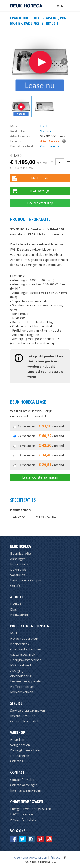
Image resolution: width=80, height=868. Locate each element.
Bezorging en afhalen (26, 750)
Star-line (46, 131)
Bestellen (17, 739)
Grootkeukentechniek (26, 649)
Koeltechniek (20, 644)
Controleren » (49, 146)
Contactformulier (23, 780)
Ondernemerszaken (27, 802)
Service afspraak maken (28, 710)
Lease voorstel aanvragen (40, 477)
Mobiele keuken (22, 692)
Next (64, 62)
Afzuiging (17, 670)
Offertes (17, 761)
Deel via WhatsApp (40, 203)
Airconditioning (21, 676)
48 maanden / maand (41, 455)
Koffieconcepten (22, 687)
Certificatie (18, 585)
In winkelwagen (40, 191)
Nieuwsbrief (19, 615)
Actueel (17, 597)
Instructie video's (23, 716)
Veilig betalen (20, 745)
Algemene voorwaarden (30, 857)
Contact (17, 772)
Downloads (18, 569)
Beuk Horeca (21, 546)
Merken (16, 633)
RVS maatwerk (21, 665)
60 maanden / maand (41, 465)
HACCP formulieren (24, 819)
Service (16, 703)
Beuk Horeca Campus (26, 580)
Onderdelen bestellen (26, 721)
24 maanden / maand (41, 436)
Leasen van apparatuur (27, 681)
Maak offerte (40, 178)
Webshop (18, 732)
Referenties (19, 564)
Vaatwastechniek (23, 654)
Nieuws (16, 604)
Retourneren (20, 756)
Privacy (55, 857)
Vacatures (18, 575)
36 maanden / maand (41, 446)
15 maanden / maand (41, 426)
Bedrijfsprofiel (21, 553)
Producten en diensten (30, 626)
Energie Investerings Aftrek (31, 809)
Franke (45, 126)
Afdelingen (18, 559)
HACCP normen (22, 814)
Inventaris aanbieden (26, 790)
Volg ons (18, 831)
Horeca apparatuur (24, 638)
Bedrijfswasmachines (26, 660)
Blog (14, 609)
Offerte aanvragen (24, 785)
